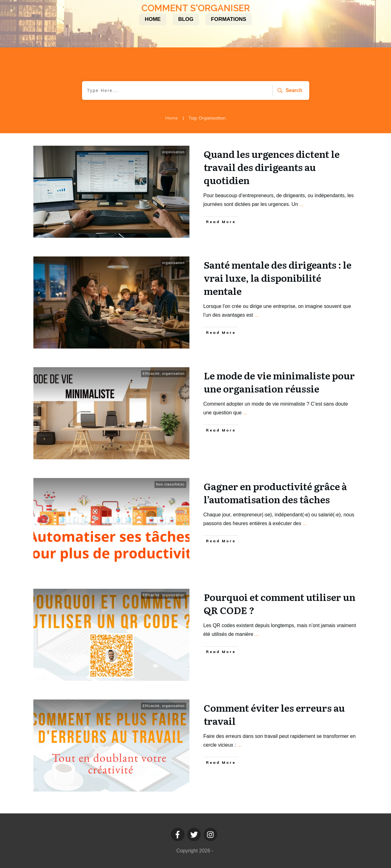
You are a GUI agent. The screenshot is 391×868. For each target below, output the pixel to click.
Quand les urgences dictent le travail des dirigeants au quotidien (272, 167)
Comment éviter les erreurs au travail (274, 714)
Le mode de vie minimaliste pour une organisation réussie (279, 382)
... (301, 204)
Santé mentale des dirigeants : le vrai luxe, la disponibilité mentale (278, 278)
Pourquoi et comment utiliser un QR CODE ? (280, 603)
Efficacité (151, 373)
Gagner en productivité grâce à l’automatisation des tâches (275, 493)
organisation (174, 152)
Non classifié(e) (170, 484)
